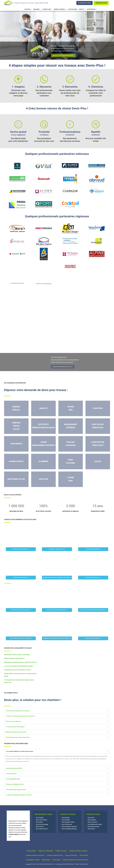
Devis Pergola (66, 818)
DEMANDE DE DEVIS (101, 3)
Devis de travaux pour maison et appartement (17, 737)
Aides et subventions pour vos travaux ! (16, 732)
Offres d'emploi (86, 855)
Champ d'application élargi (13, 779)
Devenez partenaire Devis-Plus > (65, 367)
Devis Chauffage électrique (69, 829)
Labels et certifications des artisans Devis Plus (78, 860)
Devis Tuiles (91, 818)
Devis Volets (39, 822)
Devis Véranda (66, 820)
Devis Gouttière (92, 820)
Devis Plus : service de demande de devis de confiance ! (20, 716)
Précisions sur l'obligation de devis (15, 784)
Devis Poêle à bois (67, 824)
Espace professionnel (72, 855)
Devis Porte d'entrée (42, 820)
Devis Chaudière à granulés (69, 827)
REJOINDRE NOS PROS (85, 3)
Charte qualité (57, 860)
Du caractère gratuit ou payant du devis (16, 789)
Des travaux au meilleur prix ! (13, 721)
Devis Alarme (91, 829)
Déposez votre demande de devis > (65, 55)
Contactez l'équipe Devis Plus (54, 855)
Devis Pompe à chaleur (68, 822)
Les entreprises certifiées (30, 860)
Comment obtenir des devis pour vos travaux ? (18, 711)
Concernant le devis (11, 774)
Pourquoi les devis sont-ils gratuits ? (15, 727)
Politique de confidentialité (45, 851)
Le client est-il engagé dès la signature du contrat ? (19, 795)
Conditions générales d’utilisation (80, 851)
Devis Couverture (92, 822)
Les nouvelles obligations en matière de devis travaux (19, 751)
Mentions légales (29, 851)
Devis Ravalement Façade (95, 824)
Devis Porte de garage (42, 824)
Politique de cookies (62, 851)
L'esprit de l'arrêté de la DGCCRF (14, 768)
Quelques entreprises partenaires (33, 855)
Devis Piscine (40, 827)
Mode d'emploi (45, 860)
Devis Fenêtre (40, 818)
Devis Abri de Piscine (42, 829)
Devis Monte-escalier (93, 827)
